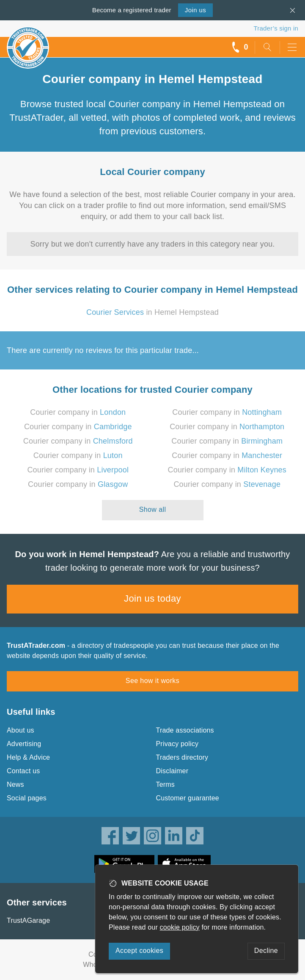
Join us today (152, 598)
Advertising (24, 744)
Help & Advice (28, 757)
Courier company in (78, 412)
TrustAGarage (28, 920)
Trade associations (185, 730)
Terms (166, 784)
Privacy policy (177, 744)
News (15, 784)
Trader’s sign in (276, 28)
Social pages (27, 798)
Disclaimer (172, 771)
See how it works (152, 681)
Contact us (23, 771)
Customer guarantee (188, 798)
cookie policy (180, 927)
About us (21, 730)
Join (195, 10)
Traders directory (182, 757)
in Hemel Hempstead (152, 312)
